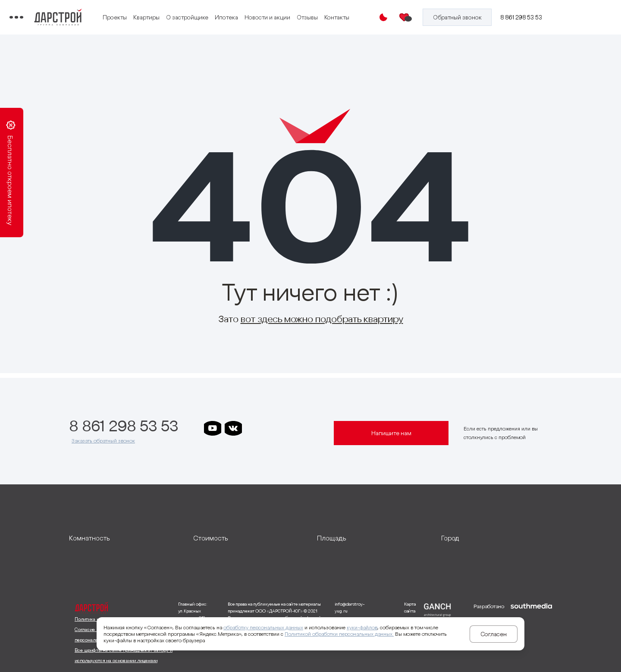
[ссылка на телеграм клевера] (295, 428)
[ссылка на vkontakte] (233, 428)
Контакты (209, 23)
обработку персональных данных (263, 627)
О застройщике (253, 12)
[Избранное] (420, 17)
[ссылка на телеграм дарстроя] (254, 428)
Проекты (181, 12)
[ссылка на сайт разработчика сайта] (531, 634)
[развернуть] (125, 538)
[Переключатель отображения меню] (75, 17)
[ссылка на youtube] (213, 428)
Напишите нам (391, 433)
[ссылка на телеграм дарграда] (275, 428)
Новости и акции (333, 12)
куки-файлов (362, 627)
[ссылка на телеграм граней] (316, 428)
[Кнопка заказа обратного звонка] (468, 17)
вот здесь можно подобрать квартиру (322, 319)
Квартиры (212, 12)
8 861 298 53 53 (528, 17)
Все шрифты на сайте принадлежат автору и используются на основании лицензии (124, 655)
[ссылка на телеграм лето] (213, 446)
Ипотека (292, 12)
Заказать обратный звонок (103, 441)
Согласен (494, 634)
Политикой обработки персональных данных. (339, 634)
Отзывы (179, 23)
